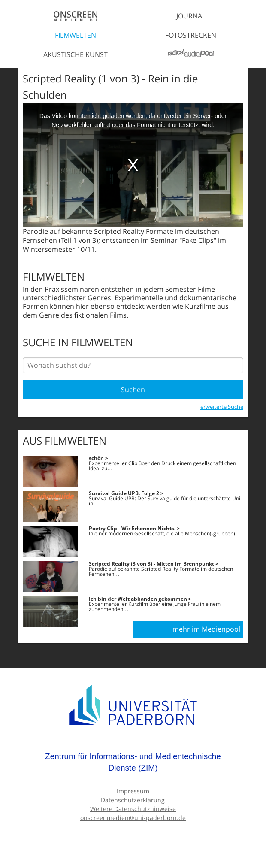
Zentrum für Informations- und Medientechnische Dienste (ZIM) (133, 762)
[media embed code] (133, 165)
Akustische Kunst (76, 54)
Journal (191, 16)
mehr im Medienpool (206, 629)
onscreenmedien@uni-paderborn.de (133, 818)
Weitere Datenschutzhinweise (133, 809)
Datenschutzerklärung (133, 800)
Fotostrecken (191, 35)
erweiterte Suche (222, 407)
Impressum (133, 791)
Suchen (133, 390)
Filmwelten (76, 35)
